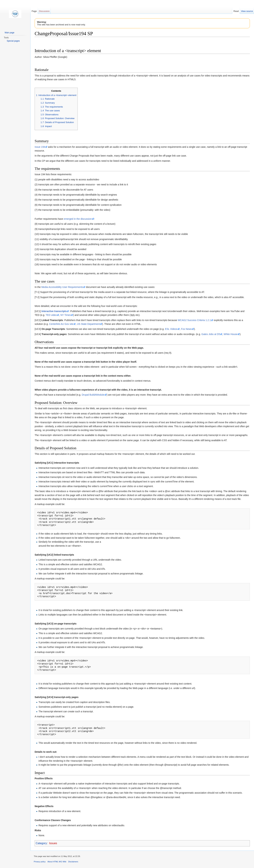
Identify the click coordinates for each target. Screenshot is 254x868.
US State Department (88, 324)
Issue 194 (40, 147)
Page (34, 11)
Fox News (186, 329)
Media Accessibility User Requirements (62, 287)
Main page (9, 33)
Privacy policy (40, 862)
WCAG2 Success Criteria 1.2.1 (194, 320)
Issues (53, 843)
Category (41, 843)
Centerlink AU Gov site (61, 324)
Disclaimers (73, 862)
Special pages (13, 41)
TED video (51, 315)
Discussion (44, 11)
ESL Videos (171, 329)
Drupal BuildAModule (93, 395)
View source (247, 11)
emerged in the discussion (78, 219)
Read (236, 11)
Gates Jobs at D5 (211, 334)
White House (231, 334)
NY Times (66, 315)
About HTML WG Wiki (57, 862)
